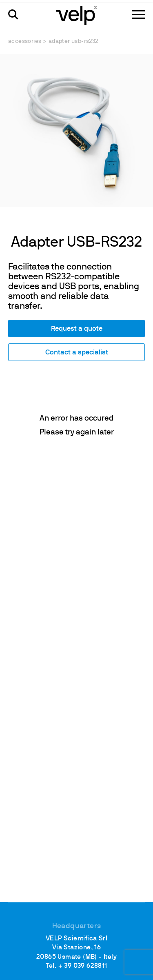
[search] (13, 14)
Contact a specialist (77, 353)
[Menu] (138, 14)
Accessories (25, 41)
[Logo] (77, 15)
